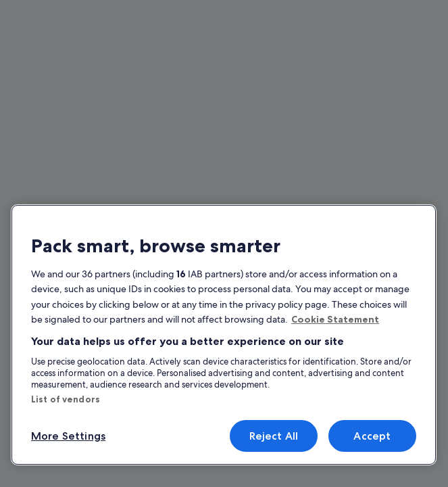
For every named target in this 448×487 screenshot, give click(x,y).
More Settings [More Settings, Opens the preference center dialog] (68, 436)
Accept (372, 436)
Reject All (274, 436)
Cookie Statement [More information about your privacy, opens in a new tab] (335, 319)
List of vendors (66, 399)
